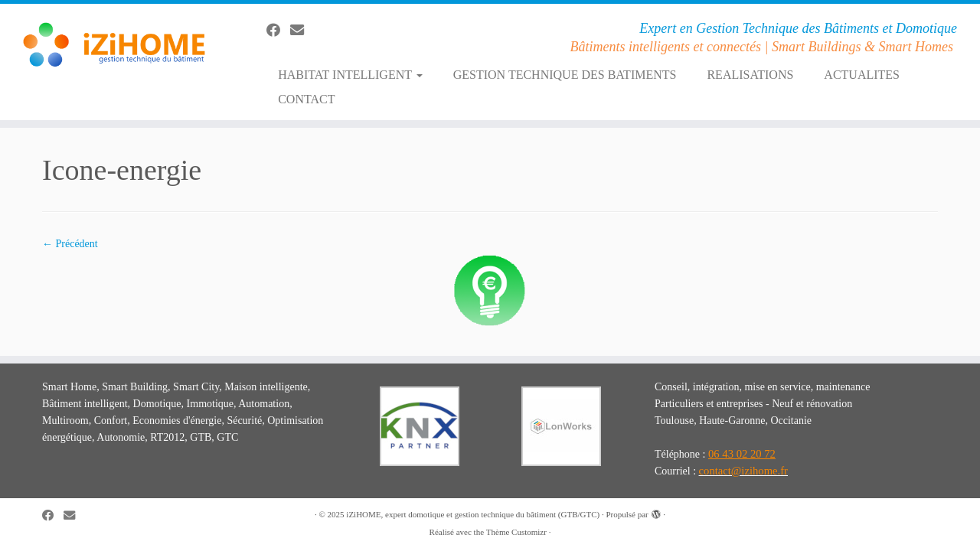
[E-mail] (302, 31)
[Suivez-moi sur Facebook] (278, 31)
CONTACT (306, 99)
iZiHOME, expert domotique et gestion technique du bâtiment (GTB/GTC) (473, 514)
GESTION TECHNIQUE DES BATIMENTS (565, 75)
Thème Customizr (516, 532)
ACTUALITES (862, 75)
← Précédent (70, 244)
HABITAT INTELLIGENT (350, 75)
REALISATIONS (750, 75)
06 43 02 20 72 (742, 454)
